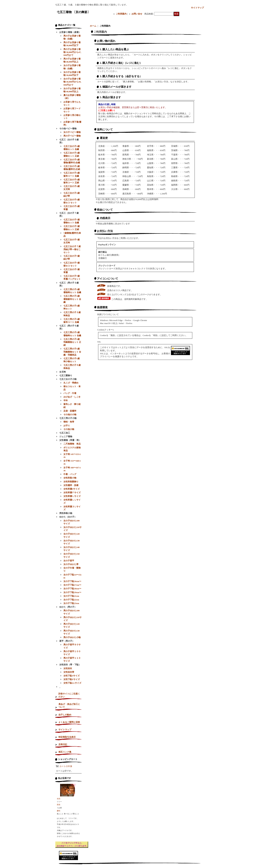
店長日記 (63, 744)
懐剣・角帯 (69, 422)
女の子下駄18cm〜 (72, 589)
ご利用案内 (121, 14)
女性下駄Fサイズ (72, 679)
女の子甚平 (69, 561)
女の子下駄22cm (71, 600)
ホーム (93, 26)
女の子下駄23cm (71, 603)
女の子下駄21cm (71, 596)
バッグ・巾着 (70, 393)
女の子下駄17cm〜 (72, 585)
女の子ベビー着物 (72, 132)
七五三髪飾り (66, 375)
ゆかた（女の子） (68, 517)
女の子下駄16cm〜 (72, 581)
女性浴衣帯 (69, 672)
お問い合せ (137, 14)
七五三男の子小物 (68, 418)
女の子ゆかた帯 (71, 564)
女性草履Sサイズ (72, 489)
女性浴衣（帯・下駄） (70, 665)
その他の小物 (70, 414)
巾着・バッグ (70, 474)
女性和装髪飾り (71, 482)
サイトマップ (197, 8)
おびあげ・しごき (72, 397)
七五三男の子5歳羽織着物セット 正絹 (72, 342)
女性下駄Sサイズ (72, 676)
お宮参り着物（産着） (70, 32)
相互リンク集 (65, 752)
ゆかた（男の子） (68, 607)
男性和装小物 (66, 513)
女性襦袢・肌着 (71, 485)
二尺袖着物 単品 (72, 444)
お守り (67, 426)
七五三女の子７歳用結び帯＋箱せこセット (72, 249)
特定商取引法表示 (67, 737)
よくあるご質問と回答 (69, 722)
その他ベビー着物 (68, 129)
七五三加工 (65, 433)
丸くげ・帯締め (71, 383)
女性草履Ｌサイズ (72, 496)
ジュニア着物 (66, 436)
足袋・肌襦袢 (70, 411)
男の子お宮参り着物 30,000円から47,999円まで (72, 52)
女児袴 (63, 372)
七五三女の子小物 (68, 379)
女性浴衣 (68, 668)
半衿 (66, 400)
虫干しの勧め (65, 715)
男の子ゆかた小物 (72, 637)
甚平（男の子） (67, 641)
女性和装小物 (70, 478)
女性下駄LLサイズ (72, 683)
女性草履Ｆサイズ (72, 493)
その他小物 (69, 429)
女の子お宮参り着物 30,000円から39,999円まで (72, 82)
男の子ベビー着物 (72, 136)
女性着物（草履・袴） (70, 440)
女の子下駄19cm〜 (72, 592)
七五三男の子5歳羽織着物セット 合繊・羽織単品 (72, 352)
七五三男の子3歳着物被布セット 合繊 (72, 299)
